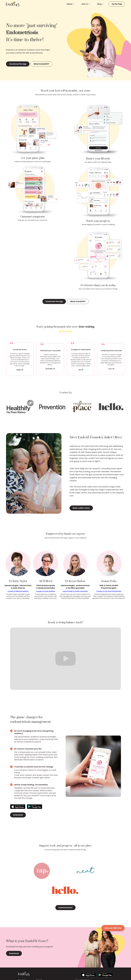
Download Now (65, 908)
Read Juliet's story (81, 508)
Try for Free (117, 4)
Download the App (18, 64)
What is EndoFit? (41, 64)
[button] (71, 4)
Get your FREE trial (113, 928)
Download (18, 815)
